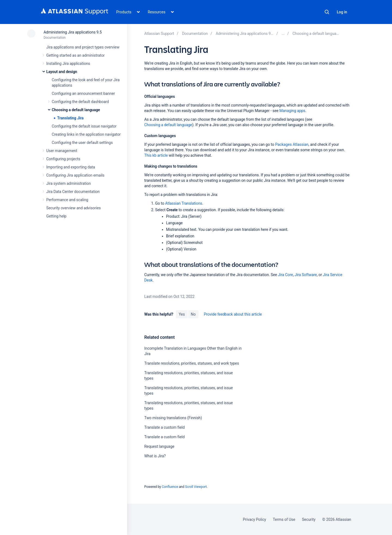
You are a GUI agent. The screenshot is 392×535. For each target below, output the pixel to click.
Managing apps (292, 111)
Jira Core (285, 275)
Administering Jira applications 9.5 (73, 32)
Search (327, 12)
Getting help (56, 216)
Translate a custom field (164, 427)
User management (62, 151)
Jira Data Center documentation (73, 192)
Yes (182, 314)
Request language (159, 446)
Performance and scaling (67, 200)
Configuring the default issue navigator (84, 126)
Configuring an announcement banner (83, 93)
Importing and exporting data (71, 167)
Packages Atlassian (292, 144)
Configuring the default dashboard (80, 102)
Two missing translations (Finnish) (173, 418)
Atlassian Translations (183, 203)
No (193, 314)
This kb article (156, 155)
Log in (342, 12)
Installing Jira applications (68, 64)
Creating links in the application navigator (86, 134)
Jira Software (306, 275)
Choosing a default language (76, 110)
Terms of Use (284, 519)
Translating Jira (70, 118)
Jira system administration (69, 183)
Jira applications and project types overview (83, 47)
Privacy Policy (254, 519)
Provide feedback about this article (233, 314)
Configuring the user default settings (82, 143)
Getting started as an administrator (76, 55)
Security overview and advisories (73, 208)
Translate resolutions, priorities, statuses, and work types (192, 363)
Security (309, 519)
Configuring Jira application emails (75, 175)
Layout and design (62, 72)
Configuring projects (63, 159)
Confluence (170, 487)
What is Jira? (155, 456)
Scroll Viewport (196, 487)
